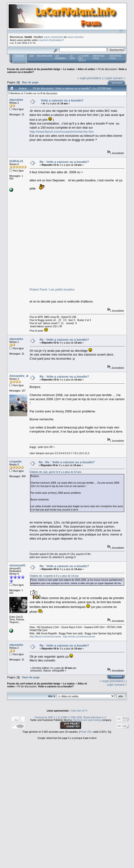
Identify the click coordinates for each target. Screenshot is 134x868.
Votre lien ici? (78, 711)
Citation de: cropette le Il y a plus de (54, 576)
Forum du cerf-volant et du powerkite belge (34, 69)
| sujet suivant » (114, 78)
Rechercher (45, 56)
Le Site (72, 57)
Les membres (61, 57)
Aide (31, 56)
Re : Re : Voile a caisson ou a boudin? (67, 462)
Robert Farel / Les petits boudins (52, 289)
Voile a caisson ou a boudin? (62, 100)
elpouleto (16, 100)
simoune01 (17, 565)
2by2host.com (80, 720)
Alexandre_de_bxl (23, 376)
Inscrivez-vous (116, 57)
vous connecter (53, 37)
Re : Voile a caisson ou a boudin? (64, 162)
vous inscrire (75, 37)
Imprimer (117, 83)
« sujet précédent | (90, 78)
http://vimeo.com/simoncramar (79, 637)
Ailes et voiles (86, 69)
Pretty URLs (86, 732)
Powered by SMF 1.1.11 (47, 717)
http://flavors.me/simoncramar (45, 637)
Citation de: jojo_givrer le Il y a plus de (56, 472)
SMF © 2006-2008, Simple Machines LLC (84, 717)
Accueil (20, 56)
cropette (15, 461)
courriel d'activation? (51, 40)
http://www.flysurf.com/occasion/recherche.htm (62, 132)
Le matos (69, 69)
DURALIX (16, 161)
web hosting (94, 720)
